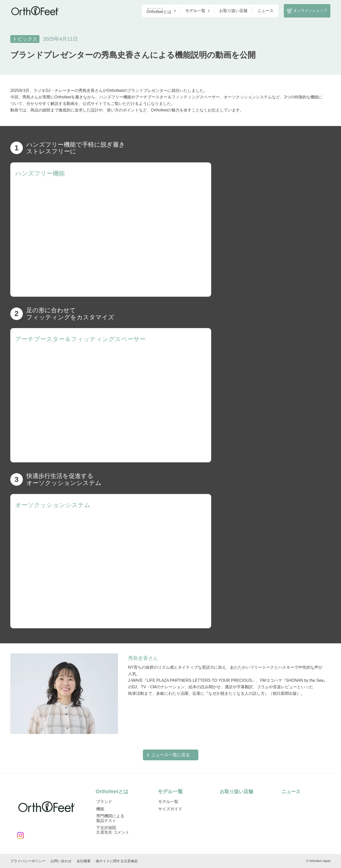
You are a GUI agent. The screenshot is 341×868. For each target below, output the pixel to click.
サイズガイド (170, 809)
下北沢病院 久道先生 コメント (113, 830)
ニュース (260, 11)
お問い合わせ (61, 861)
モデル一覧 (192, 11)
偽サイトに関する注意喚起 (117, 861)
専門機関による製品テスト (110, 818)
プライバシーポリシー (28, 861)
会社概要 (84, 861)
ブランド (104, 802)
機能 (100, 809)
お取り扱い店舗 (228, 11)
